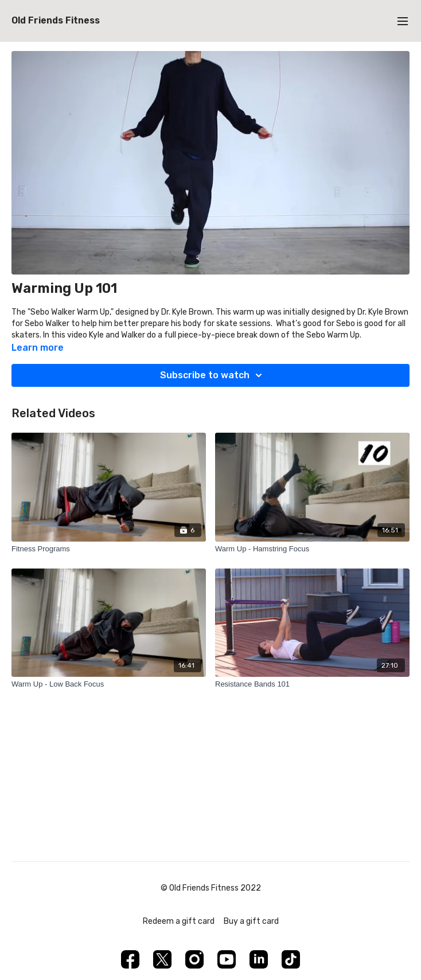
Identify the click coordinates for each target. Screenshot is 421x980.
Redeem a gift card (179, 921)
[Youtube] (227, 959)
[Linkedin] (259, 959)
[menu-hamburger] (403, 21)
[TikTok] (291, 959)
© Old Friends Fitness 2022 (211, 888)
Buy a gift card (251, 921)
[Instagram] (194, 959)
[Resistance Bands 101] (312, 684)
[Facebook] (130, 959)
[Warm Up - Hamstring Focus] (312, 549)
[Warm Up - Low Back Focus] (109, 684)
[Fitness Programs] (109, 549)
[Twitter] (162, 959)
